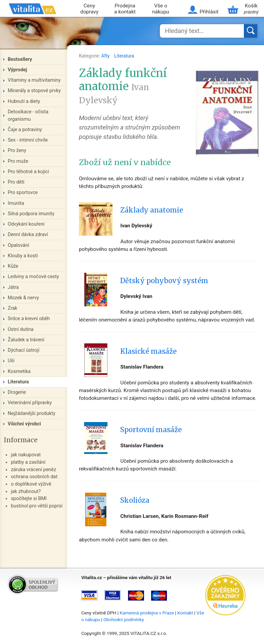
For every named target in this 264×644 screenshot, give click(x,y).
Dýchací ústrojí (24, 350)
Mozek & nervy (23, 298)
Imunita (16, 203)
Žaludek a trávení (26, 340)
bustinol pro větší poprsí (37, 506)
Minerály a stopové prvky (34, 91)
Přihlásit (209, 12)
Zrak (12, 308)
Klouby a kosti (23, 256)
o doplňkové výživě (31, 484)
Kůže (13, 266)
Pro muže (18, 161)
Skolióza (135, 500)
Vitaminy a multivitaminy (34, 80)
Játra (13, 287)
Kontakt (185, 613)
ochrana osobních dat (34, 477)
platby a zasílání (28, 462)
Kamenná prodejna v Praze (147, 613)
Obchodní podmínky (124, 619)
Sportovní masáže (151, 430)
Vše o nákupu (161, 9)
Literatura (124, 56)
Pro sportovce (23, 193)
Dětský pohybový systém (164, 281)
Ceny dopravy (89, 9)
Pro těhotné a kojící (28, 172)
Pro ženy (17, 150)
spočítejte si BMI (29, 499)
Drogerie (17, 392)
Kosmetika (19, 371)
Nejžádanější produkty (32, 413)
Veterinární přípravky (30, 403)
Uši (11, 361)
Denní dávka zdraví (28, 235)
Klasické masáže (148, 351)
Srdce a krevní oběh (29, 319)
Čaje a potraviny (25, 130)
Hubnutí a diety (24, 101)
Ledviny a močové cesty (33, 277)
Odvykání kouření (26, 224)
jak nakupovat (26, 455)
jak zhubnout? (26, 491)
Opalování (18, 245)
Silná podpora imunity (31, 214)
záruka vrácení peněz (33, 470)
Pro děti (16, 182)
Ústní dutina (21, 329)
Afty (106, 56)
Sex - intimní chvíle (28, 140)
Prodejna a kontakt (125, 9)
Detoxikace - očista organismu (28, 116)
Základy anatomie (152, 210)
